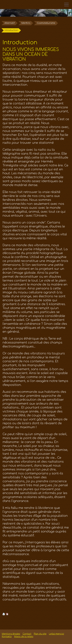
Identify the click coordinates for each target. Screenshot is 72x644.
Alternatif (10, 23)
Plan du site (40, 634)
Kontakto (7, 637)
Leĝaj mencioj (56, 634)
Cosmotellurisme (46, 23)
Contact (27, 634)
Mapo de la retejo (24, 637)
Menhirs (26, 23)
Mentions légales (11, 634)
